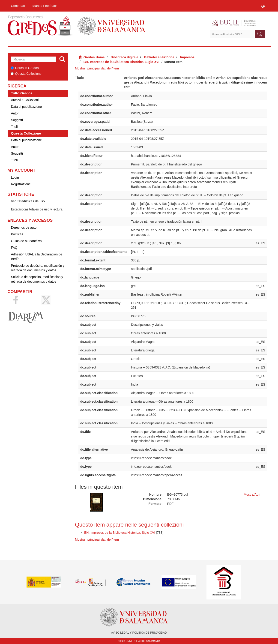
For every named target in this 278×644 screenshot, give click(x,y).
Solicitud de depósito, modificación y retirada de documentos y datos (37, 279)
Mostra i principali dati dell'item (97, 68)
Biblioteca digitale (124, 57)
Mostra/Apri (252, 494)
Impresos (187, 57)
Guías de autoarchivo (26, 241)
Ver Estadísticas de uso (28, 201)
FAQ (14, 248)
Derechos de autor (24, 228)
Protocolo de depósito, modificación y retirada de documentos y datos (38, 268)
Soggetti (17, 120)
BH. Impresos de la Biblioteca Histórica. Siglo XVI (121, 62)
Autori (15, 113)
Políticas (17, 234)
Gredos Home (94, 57)
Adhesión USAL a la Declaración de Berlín (37, 257)
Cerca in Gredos (25, 68)
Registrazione (21, 184)
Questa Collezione (26, 74)
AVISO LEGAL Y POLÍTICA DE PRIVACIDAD (139, 633)
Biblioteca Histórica (159, 57)
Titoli (14, 127)
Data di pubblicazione (27, 107)
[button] (263, 6)
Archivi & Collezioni (25, 100)
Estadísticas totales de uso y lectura (37, 209)
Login (15, 177)
